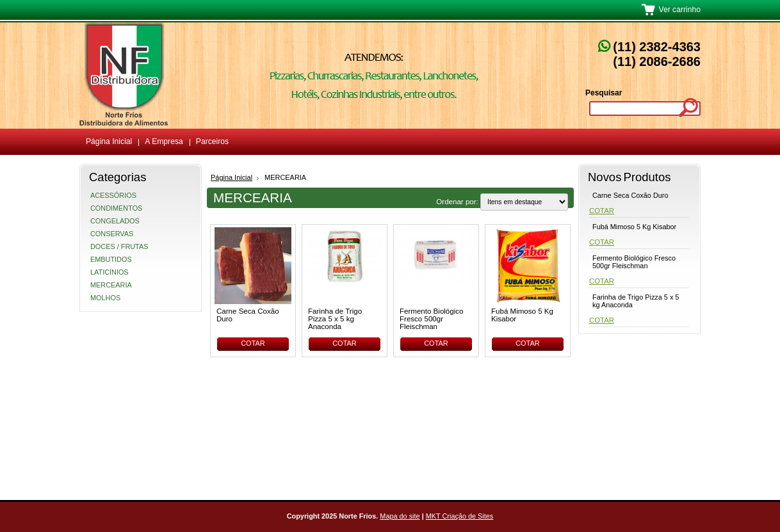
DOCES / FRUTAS (119, 246)
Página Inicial (232, 177)
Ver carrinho (679, 10)
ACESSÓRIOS (113, 195)
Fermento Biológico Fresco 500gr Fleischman (431, 319)
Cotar (253, 343)
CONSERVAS (112, 234)
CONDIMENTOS (116, 208)
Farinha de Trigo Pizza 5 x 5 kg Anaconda (335, 319)
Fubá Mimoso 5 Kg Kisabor (522, 315)
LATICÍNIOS (110, 272)
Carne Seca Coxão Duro (248, 315)
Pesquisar (604, 93)
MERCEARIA (111, 285)
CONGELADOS (115, 221)
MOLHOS (105, 298)
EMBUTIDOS (111, 259)
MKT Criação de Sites (460, 516)
